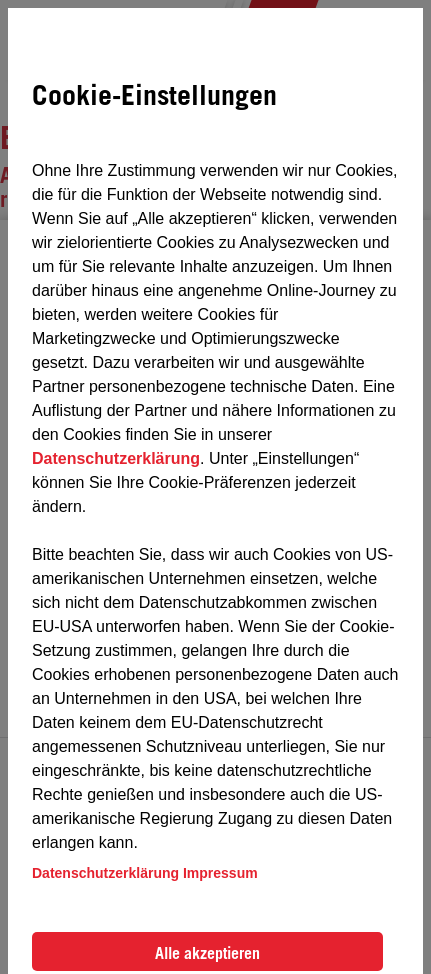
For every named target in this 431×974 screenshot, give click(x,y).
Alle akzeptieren (207, 953)
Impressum (220, 873)
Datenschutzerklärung (116, 458)
